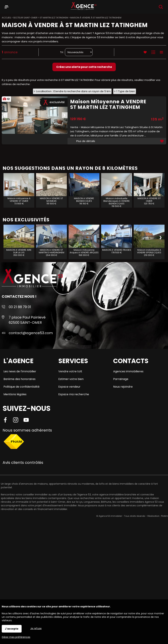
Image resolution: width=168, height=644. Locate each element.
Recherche (161, 7)
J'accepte (12, 629)
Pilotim (165, 516)
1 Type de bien (126, 91)
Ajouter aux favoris (162, 141)
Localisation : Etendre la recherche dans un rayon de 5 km (73, 91)
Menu (7, 6)
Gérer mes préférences (16, 637)
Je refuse (36, 628)
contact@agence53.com (31, 333)
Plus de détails (86, 141)
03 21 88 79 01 (20, 307)
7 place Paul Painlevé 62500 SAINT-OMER (27, 320)
